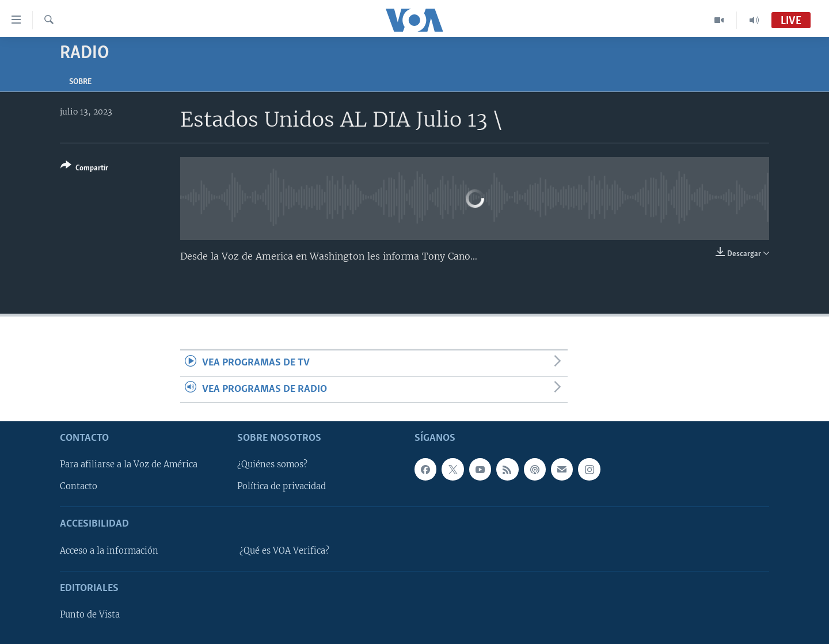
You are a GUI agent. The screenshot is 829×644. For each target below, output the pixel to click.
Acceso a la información (109, 551)
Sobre (80, 82)
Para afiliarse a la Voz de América (129, 464)
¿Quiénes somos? (272, 464)
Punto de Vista (90, 615)
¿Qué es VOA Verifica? (284, 551)
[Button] (84, 169)
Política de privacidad (282, 486)
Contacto (79, 486)
